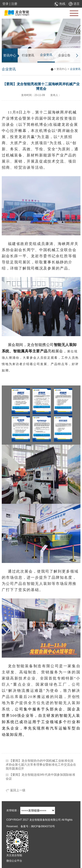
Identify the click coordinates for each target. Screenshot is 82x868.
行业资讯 (28, 55)
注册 (14, 4)
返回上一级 (16, 790)
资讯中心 (62, 69)
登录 (5, 4)
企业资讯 (46, 55)
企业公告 (64, 55)
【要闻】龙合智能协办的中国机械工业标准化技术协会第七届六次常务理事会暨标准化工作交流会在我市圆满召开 (41, 765)
